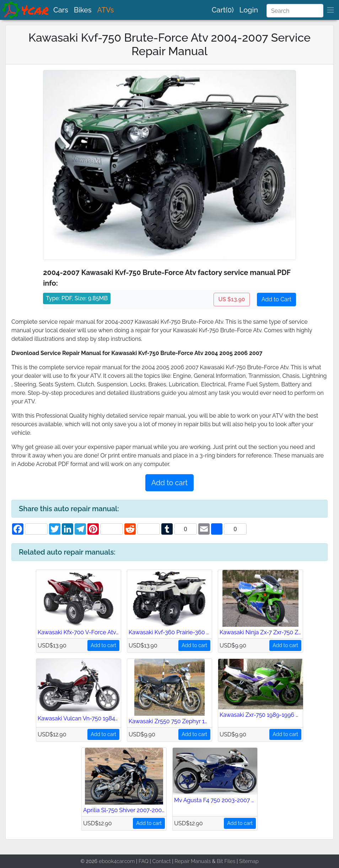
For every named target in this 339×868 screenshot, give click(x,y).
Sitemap (249, 861)
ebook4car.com (117, 861)
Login (249, 10)
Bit (220, 861)
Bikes (83, 10)
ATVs (106, 10)
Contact (161, 861)
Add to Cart (276, 299)
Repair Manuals (193, 861)
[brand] (26, 10)
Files (230, 861)
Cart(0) (223, 10)
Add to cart (169, 483)
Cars (61, 10)
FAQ (144, 861)
